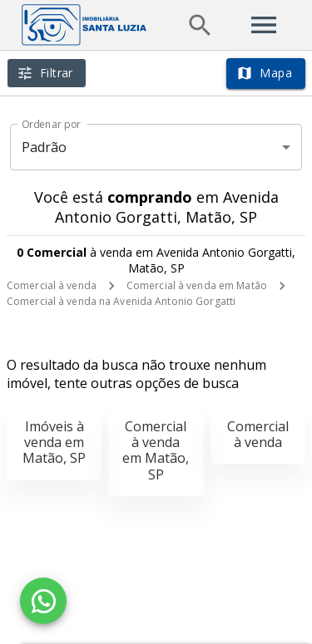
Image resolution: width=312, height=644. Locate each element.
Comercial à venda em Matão (197, 285)
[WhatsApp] (43, 601)
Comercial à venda (52, 285)
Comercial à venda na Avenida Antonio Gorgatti (121, 301)
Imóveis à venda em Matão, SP (54, 442)
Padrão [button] (45, 147)
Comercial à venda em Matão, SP (156, 450)
